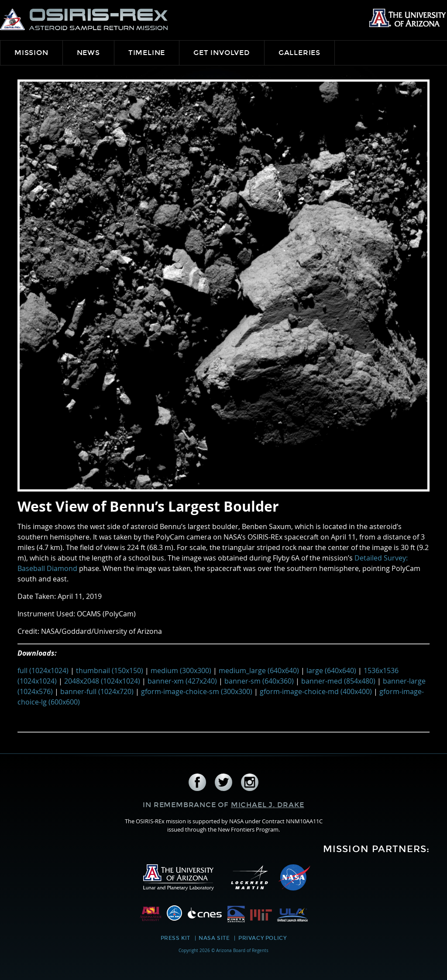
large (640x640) (331, 671)
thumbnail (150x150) (110, 671)
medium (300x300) (181, 671)
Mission (31, 53)
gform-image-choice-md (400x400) (316, 691)
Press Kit (175, 938)
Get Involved (222, 53)
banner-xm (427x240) (182, 681)
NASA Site (214, 938)
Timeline (147, 53)
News (88, 53)
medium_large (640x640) (259, 671)
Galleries (299, 53)
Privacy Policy (262, 938)
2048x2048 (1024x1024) (102, 681)
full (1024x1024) (43, 671)
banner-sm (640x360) (259, 681)
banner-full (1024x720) (97, 691)
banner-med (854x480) (338, 681)
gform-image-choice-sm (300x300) (197, 691)
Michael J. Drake (268, 805)
